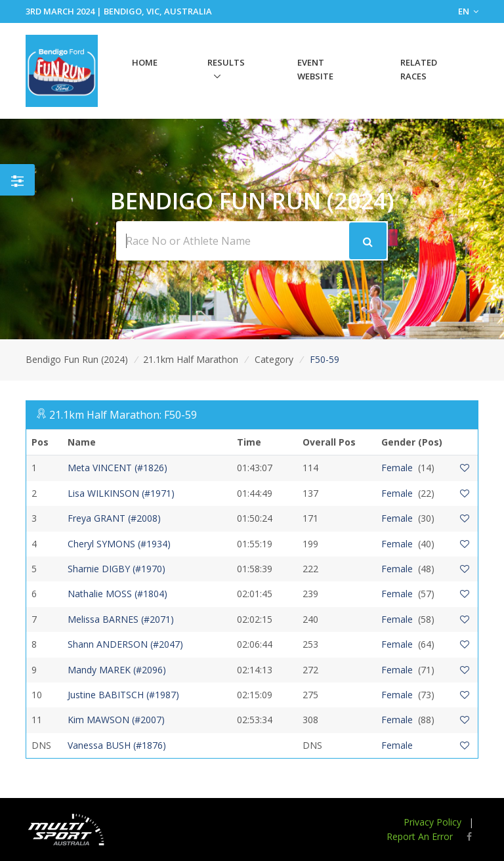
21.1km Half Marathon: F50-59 (123, 415)
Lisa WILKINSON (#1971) (121, 493)
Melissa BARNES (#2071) (121, 619)
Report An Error (420, 836)
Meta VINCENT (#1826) (117, 468)
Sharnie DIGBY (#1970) (116, 569)
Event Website (315, 69)
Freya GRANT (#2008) (114, 518)
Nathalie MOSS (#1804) (117, 594)
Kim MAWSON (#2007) (116, 720)
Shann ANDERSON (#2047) (125, 644)
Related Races (419, 69)
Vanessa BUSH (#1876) (117, 745)
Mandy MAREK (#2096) (117, 670)
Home (145, 62)
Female (397, 468)
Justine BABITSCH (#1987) (123, 695)
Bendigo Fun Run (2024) (77, 359)
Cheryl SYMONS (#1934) (119, 544)
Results (226, 62)
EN (468, 11)
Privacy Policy (432, 822)
